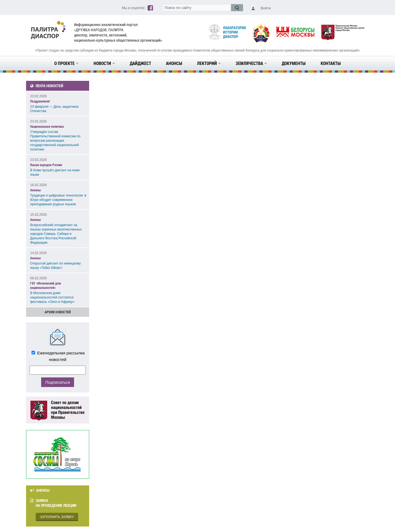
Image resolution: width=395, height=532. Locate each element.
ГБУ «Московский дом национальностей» (46, 285)
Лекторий (209, 63)
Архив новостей (58, 312)
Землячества (251, 63)
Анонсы (174, 63)
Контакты (331, 63)
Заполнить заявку (57, 517)
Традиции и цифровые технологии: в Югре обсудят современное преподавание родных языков (58, 200)
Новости (104, 63)
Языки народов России (46, 165)
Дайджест (140, 63)
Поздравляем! (40, 101)
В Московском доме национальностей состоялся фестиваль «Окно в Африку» (52, 297)
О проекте (66, 63)
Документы (294, 63)
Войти (266, 8)
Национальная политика (47, 126)
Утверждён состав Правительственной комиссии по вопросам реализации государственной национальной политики (55, 141)
